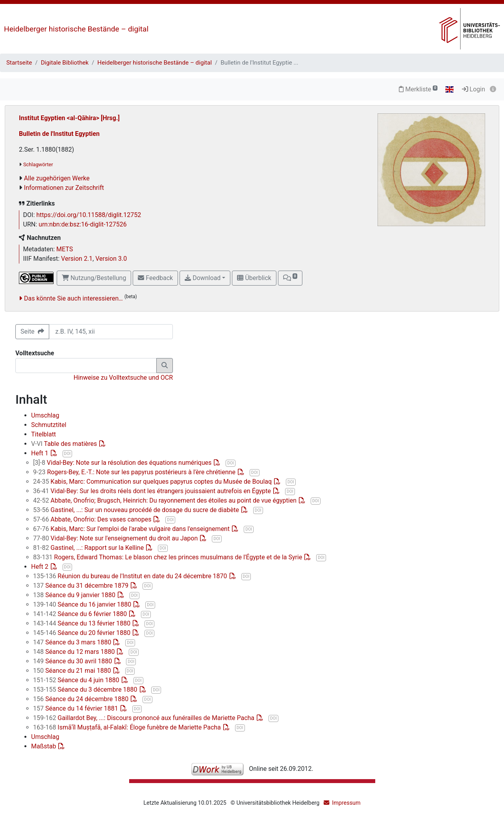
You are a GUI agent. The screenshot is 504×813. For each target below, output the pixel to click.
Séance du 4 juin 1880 (77, 680)
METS (65, 249)
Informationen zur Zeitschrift (64, 188)
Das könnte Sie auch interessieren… (73, 298)
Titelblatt (44, 434)
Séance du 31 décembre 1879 (82, 586)
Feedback (155, 278)
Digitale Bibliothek (65, 63)
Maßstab (44, 746)
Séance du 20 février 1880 (82, 633)
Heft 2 (41, 567)
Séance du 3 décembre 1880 (86, 690)
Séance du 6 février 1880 (81, 614)
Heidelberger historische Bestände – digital (76, 29)
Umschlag (45, 415)
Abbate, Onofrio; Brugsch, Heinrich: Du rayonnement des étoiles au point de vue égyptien (166, 500)
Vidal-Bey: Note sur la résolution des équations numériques (123, 463)
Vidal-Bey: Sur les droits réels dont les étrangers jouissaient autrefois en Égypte (153, 491)
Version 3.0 (111, 259)
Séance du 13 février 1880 (82, 623)
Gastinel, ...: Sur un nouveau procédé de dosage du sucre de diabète (137, 510)
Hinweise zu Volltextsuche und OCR (123, 378)
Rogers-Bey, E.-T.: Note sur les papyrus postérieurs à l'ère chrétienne (135, 472)
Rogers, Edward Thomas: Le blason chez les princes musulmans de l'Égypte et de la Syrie (168, 557)
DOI (68, 454)
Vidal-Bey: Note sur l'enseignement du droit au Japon (116, 538)
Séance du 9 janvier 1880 (75, 595)
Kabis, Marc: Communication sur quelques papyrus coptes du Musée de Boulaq (153, 482)
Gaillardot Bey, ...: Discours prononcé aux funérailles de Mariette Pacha (145, 718)
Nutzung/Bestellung (94, 278)
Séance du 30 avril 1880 (73, 661)
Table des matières (65, 444)
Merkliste (418, 89)
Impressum (346, 803)
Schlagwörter (38, 164)
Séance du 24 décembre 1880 (82, 699)
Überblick (254, 278)
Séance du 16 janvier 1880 (83, 604)
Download (203, 278)
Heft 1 (41, 453)
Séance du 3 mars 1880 (73, 642)
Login (473, 89)
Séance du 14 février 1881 (76, 708)
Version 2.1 (77, 259)
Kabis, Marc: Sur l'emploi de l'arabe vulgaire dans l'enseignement (132, 529)
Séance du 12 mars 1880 (75, 652)
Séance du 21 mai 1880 (73, 671)
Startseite (19, 63)
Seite (32, 331)
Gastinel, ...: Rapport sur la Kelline (89, 548)
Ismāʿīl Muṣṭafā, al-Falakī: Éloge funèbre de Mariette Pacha (128, 727)
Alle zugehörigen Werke (57, 178)
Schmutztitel (49, 425)
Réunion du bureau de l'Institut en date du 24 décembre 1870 (131, 576)
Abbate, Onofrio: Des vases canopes (93, 519)
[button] (290, 278)
